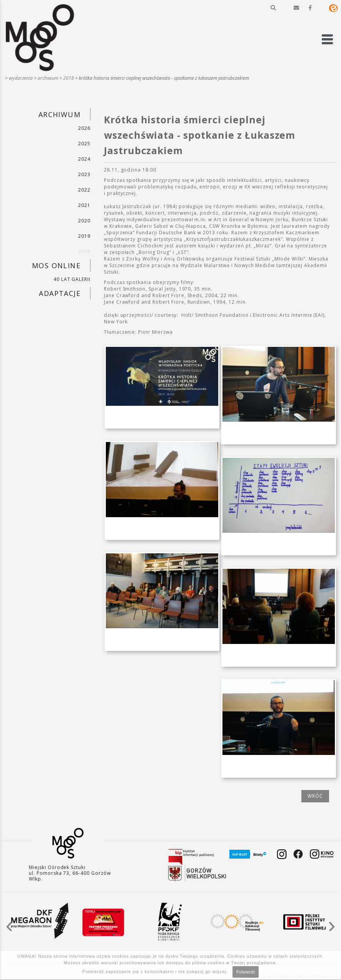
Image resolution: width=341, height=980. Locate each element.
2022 (84, 190)
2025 (84, 144)
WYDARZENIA (21, 78)
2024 (84, 159)
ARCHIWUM (48, 78)
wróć (315, 796)
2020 (84, 221)
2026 (84, 128)
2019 (84, 236)
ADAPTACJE (60, 293)
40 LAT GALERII (72, 279)
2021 (84, 205)
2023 (84, 174)
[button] (273, 8)
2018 (69, 78)
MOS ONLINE (56, 266)
